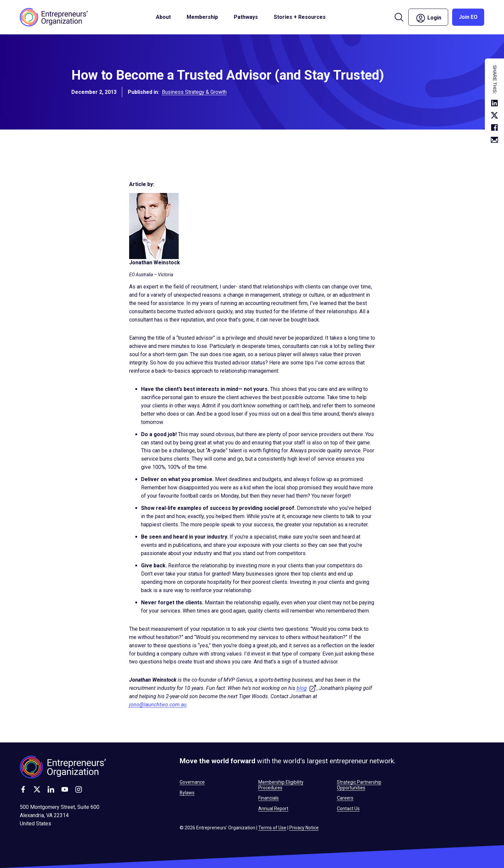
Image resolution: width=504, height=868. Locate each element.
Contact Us (348, 809)
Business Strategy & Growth (194, 93)
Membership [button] (202, 17)
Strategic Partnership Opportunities (359, 785)
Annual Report (273, 809)
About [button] (163, 17)
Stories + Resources (300, 17)
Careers (345, 798)
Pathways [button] (246, 17)
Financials (269, 798)
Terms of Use (272, 828)
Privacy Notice (304, 828)
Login (428, 18)
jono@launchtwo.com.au (158, 705)
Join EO (468, 17)
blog (307, 688)
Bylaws (187, 793)
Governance (192, 782)
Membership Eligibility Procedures (281, 785)
